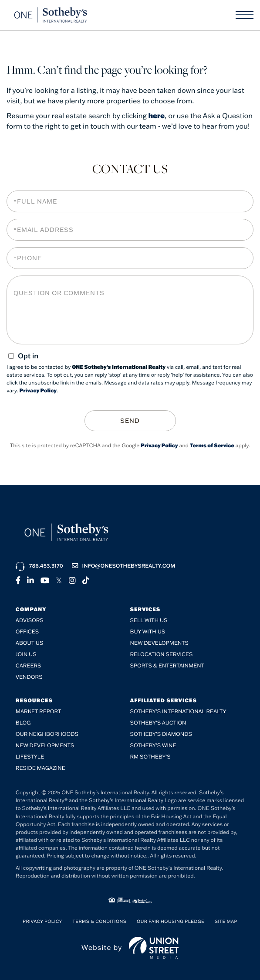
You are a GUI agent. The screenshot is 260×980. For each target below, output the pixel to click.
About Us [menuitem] (29, 643)
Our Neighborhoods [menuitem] (47, 734)
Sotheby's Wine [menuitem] (153, 745)
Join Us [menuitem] (26, 654)
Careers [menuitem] (29, 665)
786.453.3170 (39, 565)
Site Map (226, 921)
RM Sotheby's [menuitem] (150, 757)
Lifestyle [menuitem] (30, 757)
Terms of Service (212, 445)
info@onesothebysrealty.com (124, 565)
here (157, 116)
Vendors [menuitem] (29, 677)
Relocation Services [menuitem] (162, 654)
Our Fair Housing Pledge (171, 921)
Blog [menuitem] (23, 723)
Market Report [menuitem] (39, 711)
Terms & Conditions (100, 921)
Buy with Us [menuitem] (148, 631)
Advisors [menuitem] (30, 620)
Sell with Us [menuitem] (149, 620)
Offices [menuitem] (27, 631)
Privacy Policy (38, 391)
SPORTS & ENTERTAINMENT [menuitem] (167, 665)
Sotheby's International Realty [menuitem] (178, 711)
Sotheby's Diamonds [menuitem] (161, 734)
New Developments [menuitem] (160, 643)
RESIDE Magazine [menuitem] (41, 768)
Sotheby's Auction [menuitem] (158, 723)
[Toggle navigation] (245, 15)
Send (130, 420)
